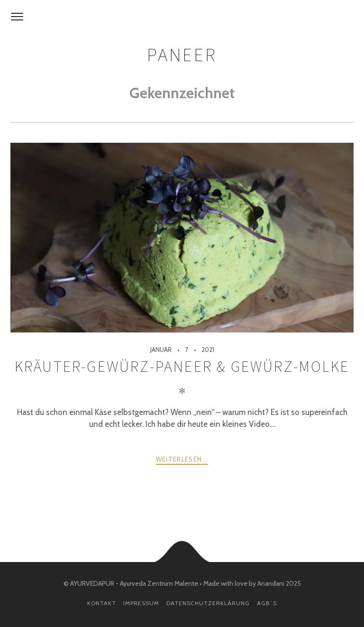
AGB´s (267, 603)
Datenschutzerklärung (208, 603)
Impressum (141, 603)
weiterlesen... (182, 459)
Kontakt (102, 603)
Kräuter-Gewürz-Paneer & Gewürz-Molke (182, 367)
